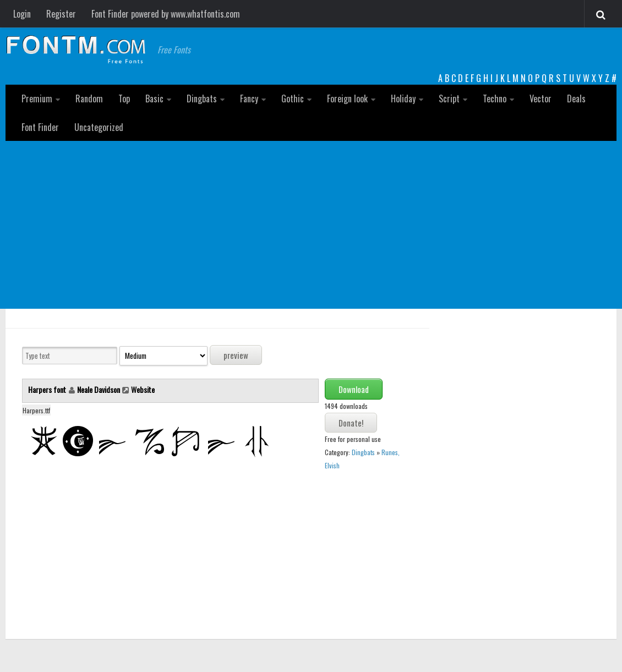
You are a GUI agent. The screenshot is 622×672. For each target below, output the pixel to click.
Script (449, 99)
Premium (37, 99)
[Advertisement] (311, 223)
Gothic (293, 99)
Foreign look (347, 99)
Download (354, 389)
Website (143, 389)
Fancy (249, 99)
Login (22, 14)
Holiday (403, 99)
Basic (154, 99)
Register (61, 14)
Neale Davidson (99, 389)
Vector (541, 99)
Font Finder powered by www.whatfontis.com (166, 14)
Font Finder (40, 127)
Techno (495, 99)
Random (89, 99)
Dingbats (202, 99)
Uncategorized (99, 127)
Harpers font (48, 389)
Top (124, 99)
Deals (576, 99)
